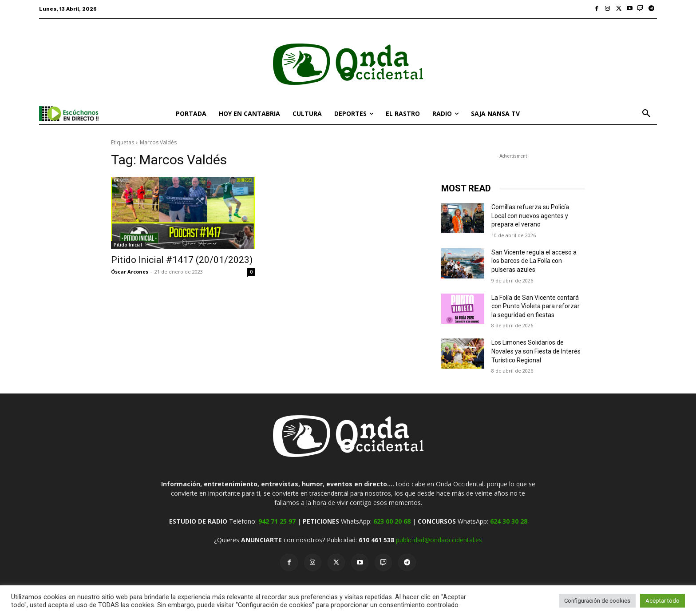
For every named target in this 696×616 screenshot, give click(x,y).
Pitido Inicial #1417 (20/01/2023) (182, 260)
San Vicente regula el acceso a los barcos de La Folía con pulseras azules (534, 261)
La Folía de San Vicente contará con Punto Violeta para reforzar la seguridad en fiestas (536, 306)
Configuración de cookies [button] (597, 601)
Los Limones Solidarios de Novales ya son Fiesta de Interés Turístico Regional (536, 351)
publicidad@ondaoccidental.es (439, 540)
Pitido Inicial (128, 245)
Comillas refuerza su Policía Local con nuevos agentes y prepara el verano (530, 216)
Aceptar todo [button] (662, 601)
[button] (646, 114)
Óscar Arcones (130, 272)
